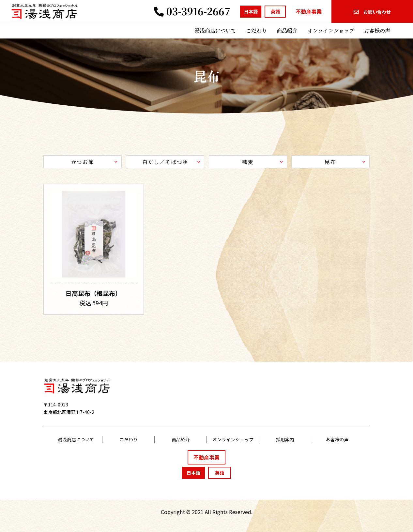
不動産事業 (309, 11)
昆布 (330, 162)
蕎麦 (248, 162)
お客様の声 (377, 30)
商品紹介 (287, 30)
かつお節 (83, 162)
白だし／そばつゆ (165, 162)
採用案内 (285, 439)
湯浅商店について (215, 30)
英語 (275, 11)
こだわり (256, 30)
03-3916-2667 (192, 11)
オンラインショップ (331, 30)
